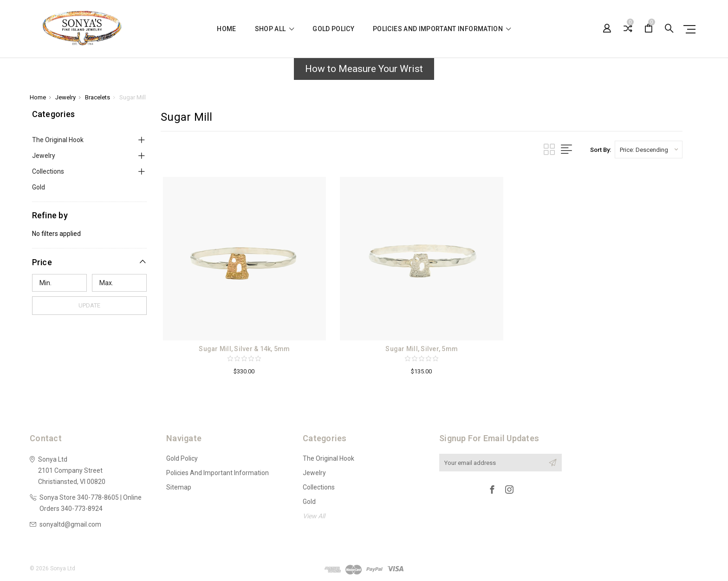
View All (314, 516)
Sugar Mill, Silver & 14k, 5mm (244, 349)
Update (89, 305)
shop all (275, 29)
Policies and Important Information (442, 29)
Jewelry (44, 156)
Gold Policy (333, 29)
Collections (48, 171)
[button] (364, 72)
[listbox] (649, 150)
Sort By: (601, 150)
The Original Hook (58, 140)
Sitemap (179, 487)
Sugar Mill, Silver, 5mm (422, 349)
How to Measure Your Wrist (364, 69)
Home (226, 29)
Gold (39, 187)
